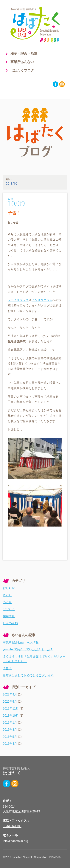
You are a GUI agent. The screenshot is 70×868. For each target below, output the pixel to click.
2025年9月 (10, 694)
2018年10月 (11, 716)
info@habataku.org (15, 841)
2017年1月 (10, 723)
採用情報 (9, 616)
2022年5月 (10, 702)
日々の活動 (10, 623)
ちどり (7, 595)
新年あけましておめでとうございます (28, 675)
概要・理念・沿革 (24, 54)
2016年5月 (10, 737)
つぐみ (7, 602)
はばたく (9, 609)
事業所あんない (22, 62)
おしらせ (9, 588)
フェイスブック (18, 300)
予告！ (14, 213)
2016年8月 (10, 730)
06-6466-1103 (12, 826)
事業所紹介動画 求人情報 (21, 642)
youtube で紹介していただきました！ (28, 649)
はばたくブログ (22, 70)
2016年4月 (10, 744)
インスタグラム (42, 300)
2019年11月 (11, 708)
